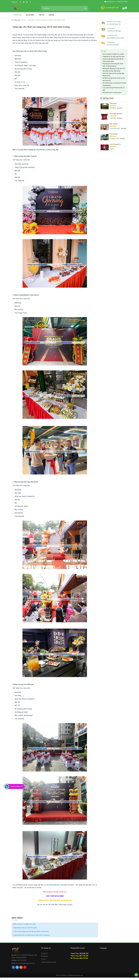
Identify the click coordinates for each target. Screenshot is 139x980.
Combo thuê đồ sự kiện (49, 962)
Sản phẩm (44, 956)
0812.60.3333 (123, 2)
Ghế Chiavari (114, 134)
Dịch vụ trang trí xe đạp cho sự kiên (24, 924)
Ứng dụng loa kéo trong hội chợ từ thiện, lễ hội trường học (31, 935)
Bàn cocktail (19, 510)
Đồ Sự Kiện (30, 15)
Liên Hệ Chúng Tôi (16, 786)
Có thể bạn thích (107, 98)
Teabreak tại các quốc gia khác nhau (25, 928)
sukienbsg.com (110, 2)
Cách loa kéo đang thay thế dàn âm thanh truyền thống (31, 931)
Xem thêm (17, 918)
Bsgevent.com (79, 975)
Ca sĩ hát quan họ (115, 144)
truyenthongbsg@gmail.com (26, 963)
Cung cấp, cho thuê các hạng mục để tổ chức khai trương (41, 27)
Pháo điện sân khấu (116, 114)
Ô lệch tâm (113, 103)
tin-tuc (24, 20)
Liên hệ (51, 15)
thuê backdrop (54, 885)
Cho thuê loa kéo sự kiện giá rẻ (112, 93)
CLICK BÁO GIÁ (112, 8)
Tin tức (42, 15)
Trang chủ (18, 15)
